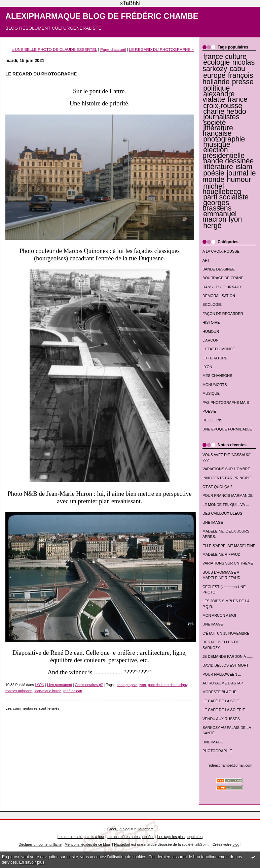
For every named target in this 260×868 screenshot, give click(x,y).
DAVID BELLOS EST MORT (226, 665)
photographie (224, 139)
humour (239, 180)
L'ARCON (211, 340)
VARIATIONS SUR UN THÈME (228, 563)
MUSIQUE (211, 393)
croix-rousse (223, 106)
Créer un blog (118, 829)
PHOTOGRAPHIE (217, 751)
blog (236, 844)
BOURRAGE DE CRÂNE (223, 278)
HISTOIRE (211, 322)
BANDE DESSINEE (219, 269)
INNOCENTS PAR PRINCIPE (227, 478)
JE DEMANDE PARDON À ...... (228, 656)
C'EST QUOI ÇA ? (217, 487)
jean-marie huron (48, 691)
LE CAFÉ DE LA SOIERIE (224, 710)
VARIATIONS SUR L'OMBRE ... (228, 469)
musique (217, 144)
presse (243, 82)
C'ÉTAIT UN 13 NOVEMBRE (226, 633)
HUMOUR (211, 331)
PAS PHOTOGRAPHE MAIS (226, 403)
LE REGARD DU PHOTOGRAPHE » (161, 49)
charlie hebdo (225, 111)
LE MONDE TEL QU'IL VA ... (226, 505)
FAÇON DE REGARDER (223, 314)
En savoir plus (32, 862)
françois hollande (228, 79)
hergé (212, 226)
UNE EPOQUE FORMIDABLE (227, 429)
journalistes (221, 117)
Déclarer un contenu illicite (40, 844)
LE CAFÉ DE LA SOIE (221, 701)
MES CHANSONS (217, 376)
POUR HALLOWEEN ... (222, 674)
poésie (214, 173)
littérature (218, 167)
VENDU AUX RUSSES (221, 719)
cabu (237, 69)
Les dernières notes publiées (131, 837)
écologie (216, 62)
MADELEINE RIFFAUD (221, 554)
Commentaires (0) (89, 685)
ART (206, 260)
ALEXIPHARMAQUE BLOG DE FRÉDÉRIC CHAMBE (102, 16)
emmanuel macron (220, 217)
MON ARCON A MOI (219, 615)
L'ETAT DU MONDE (219, 349)
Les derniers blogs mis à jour (81, 837)
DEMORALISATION (219, 296)
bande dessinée (228, 161)
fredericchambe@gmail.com (229, 765)
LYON (207, 367)
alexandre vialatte (219, 97)
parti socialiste (226, 197)
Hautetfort (145, 829)
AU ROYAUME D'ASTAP (223, 683)
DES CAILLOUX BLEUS (222, 513)
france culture (225, 57)
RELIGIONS (212, 420)
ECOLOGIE (212, 304)
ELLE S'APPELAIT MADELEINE (229, 546)
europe (214, 75)
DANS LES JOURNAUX (222, 287)
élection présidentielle (224, 153)
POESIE (209, 411)
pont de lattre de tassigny (168, 685)
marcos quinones (19, 691)
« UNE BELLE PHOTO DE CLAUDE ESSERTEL (54, 49)
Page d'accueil (113, 49)
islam (244, 167)
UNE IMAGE (213, 522)
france (238, 99)
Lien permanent (60, 685)
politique (216, 88)
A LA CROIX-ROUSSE (221, 251)
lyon (235, 219)
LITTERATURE (215, 358)
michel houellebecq (222, 189)
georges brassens (217, 205)
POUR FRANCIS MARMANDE (228, 495)
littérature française (218, 131)
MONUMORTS (215, 385)
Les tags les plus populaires (180, 837)
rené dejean (73, 691)
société (214, 123)
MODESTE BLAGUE (219, 692)
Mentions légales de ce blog (87, 844)
